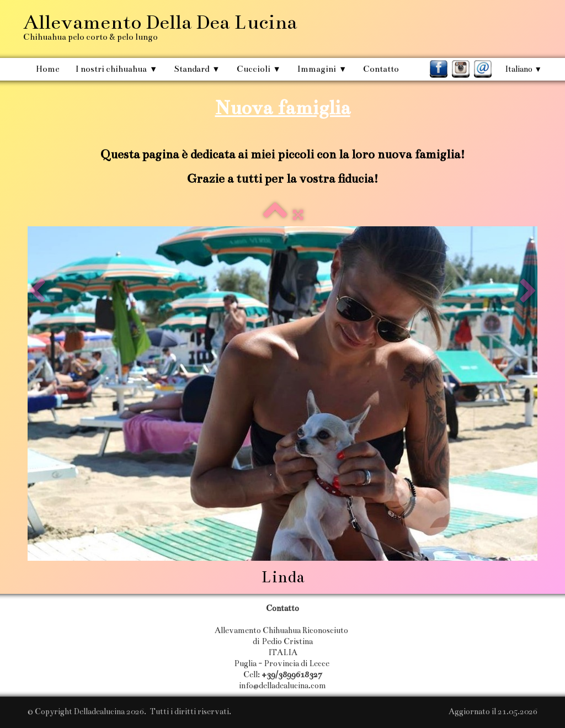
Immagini (322, 69)
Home (47, 69)
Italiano (523, 69)
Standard (197, 69)
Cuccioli (259, 69)
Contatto (381, 69)
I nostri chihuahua (116, 69)
